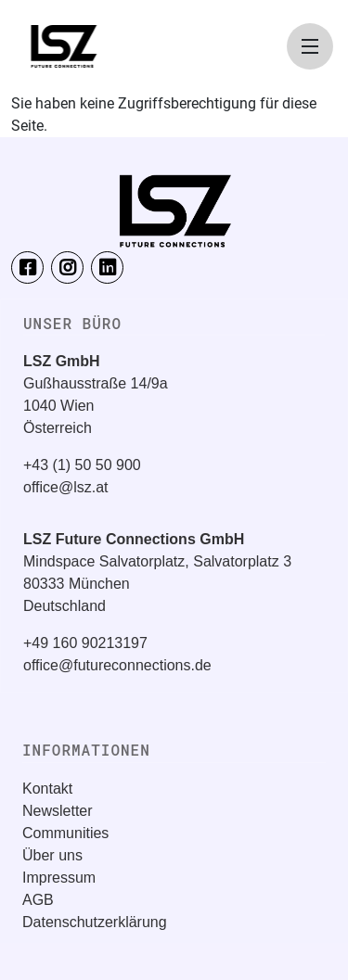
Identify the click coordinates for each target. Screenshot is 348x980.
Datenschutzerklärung (95, 922)
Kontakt (47, 789)
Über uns (52, 855)
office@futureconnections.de (117, 665)
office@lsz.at (66, 487)
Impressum (59, 878)
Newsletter (58, 811)
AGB (38, 900)
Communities (65, 833)
